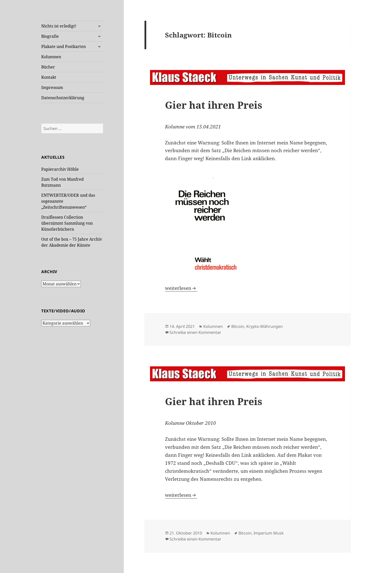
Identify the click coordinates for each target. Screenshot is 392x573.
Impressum (52, 87)
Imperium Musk (269, 533)
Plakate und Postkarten (63, 46)
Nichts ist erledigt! (59, 26)
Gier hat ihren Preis (214, 105)
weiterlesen (181, 288)
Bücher (48, 67)
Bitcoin (238, 326)
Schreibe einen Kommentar (195, 332)
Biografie (50, 36)
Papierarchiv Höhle (60, 169)
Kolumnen (51, 57)
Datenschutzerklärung (63, 98)
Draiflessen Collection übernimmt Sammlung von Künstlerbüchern (67, 223)
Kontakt (49, 77)
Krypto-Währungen (264, 326)
